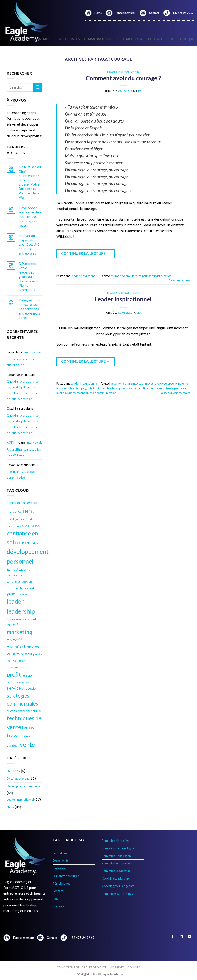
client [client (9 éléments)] (26, 511)
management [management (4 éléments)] (26, 619)
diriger (71, 388)
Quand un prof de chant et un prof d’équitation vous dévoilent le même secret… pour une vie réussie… (24, 390)
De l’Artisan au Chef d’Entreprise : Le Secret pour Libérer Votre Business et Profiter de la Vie (30, 182)
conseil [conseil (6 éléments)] (23, 542)
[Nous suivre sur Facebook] (173, 937)
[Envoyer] (38, 87)
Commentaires (180, 280)
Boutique (186, 39)
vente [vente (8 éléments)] (27, 744)
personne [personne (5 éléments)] (16, 661)
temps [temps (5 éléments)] (28, 727)
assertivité (117, 383)
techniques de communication (97, 393)
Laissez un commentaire (175, 393)
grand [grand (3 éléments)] (30, 588)
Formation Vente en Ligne (118, 848)
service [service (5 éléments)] (14, 688)
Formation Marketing (115, 841)
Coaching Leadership (115, 878)
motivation (146, 388)
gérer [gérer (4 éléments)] (11, 594)
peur (145, 276)
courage (116, 276)
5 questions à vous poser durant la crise (22, 471)
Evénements (61, 861)
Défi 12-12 (14, 771)
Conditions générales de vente (82, 967)
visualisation (163, 276)
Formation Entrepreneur (117, 863)
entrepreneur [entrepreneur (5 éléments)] (20, 581)
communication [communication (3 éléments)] (26, 519)
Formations (60, 853)
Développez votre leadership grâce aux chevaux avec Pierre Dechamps (29, 277)
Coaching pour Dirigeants (118, 886)
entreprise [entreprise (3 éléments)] (13, 588)
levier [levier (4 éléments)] (11, 619)
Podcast (155, 39)
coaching (143, 383)
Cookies (134, 967)
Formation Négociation (116, 856)
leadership (114, 388)
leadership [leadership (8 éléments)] (21, 611)
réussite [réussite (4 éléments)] (25, 682)
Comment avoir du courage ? (123, 78)
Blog (170, 39)
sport (152, 276)
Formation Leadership (116, 871)
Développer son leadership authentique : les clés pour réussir (30, 216)
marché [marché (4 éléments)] (12, 625)
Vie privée (117, 967)
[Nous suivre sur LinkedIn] (181, 937)
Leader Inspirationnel (20, 800)
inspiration (100, 388)
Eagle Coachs (69, 39)
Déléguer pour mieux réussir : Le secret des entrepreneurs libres (30, 309)
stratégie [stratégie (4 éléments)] (29, 688)
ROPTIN (12, 442)
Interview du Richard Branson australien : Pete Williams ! (25, 449)
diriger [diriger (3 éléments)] (35, 543)
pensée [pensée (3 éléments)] (38, 654)
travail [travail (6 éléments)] (14, 736)
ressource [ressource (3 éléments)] (13, 682)
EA (140, 91)
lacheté (137, 276)
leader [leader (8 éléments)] (15, 601)
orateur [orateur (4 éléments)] (27, 654)
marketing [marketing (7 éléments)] (20, 632)
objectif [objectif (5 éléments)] (14, 640)
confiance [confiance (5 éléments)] (31, 525)
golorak (127, 276)
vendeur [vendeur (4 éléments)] (13, 745)
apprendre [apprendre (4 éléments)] (15, 503)
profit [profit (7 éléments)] (14, 674)
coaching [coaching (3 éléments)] (12, 519)
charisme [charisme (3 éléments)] (12, 512)
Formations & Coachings (117, 894)
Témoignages (133, 39)
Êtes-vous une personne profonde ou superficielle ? (24, 359)
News (10, 807)
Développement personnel (24, 786)
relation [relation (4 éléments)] (28, 675)
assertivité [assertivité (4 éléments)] (31, 503)
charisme (131, 383)
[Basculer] (93, 853)
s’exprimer (71, 393)
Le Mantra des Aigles (101, 39)
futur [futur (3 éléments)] (23, 588)
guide (89, 388)
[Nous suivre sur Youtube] (189, 937)
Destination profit (18, 779)
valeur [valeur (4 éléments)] (26, 736)
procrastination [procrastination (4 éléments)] (19, 667)
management (130, 388)
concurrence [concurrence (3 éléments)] (14, 526)
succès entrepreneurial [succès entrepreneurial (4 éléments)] (24, 711)
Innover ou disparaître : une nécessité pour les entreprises (29, 244)
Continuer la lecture (86, 253)
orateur (158, 388)
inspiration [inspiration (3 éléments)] (22, 594)
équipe (80, 388)
